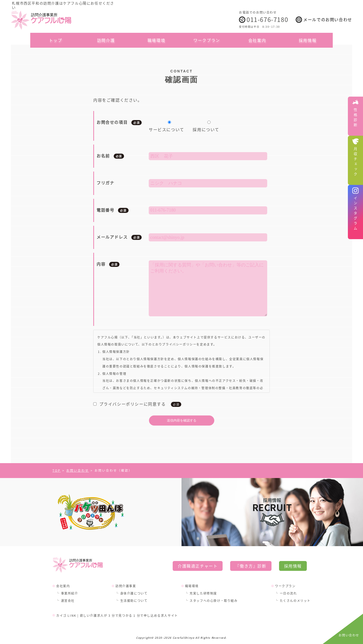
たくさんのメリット (295, 600)
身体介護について (134, 593)
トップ (56, 40)
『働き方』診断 (251, 566)
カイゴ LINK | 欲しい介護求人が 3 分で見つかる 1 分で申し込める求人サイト (117, 615)
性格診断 (355, 118)
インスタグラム (355, 214)
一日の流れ (288, 593)
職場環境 (156, 40)
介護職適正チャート (198, 566)
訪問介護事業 (126, 586)
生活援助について (134, 600)
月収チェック (355, 162)
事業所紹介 (70, 593)
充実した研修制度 (203, 593)
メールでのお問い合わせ (328, 19)
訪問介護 (106, 40)
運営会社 (68, 600)
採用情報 (308, 40)
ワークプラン (207, 40)
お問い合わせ (349, 635)
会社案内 (257, 40)
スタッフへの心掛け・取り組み (214, 600)
